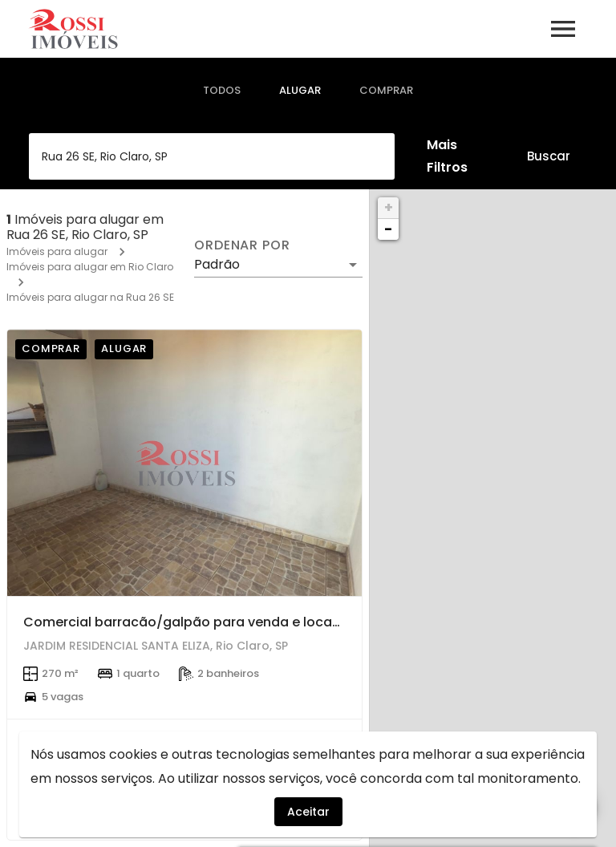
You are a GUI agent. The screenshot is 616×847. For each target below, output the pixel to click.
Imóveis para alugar (57, 251)
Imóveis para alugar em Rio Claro (90, 267)
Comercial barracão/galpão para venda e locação (190, 622)
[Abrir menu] (563, 29)
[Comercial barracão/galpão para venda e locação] (184, 463)
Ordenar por (242, 245)
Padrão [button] (217, 264)
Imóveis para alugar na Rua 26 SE (90, 297)
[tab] (222, 91)
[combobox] (212, 156)
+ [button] (389, 207)
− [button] (388, 229)
